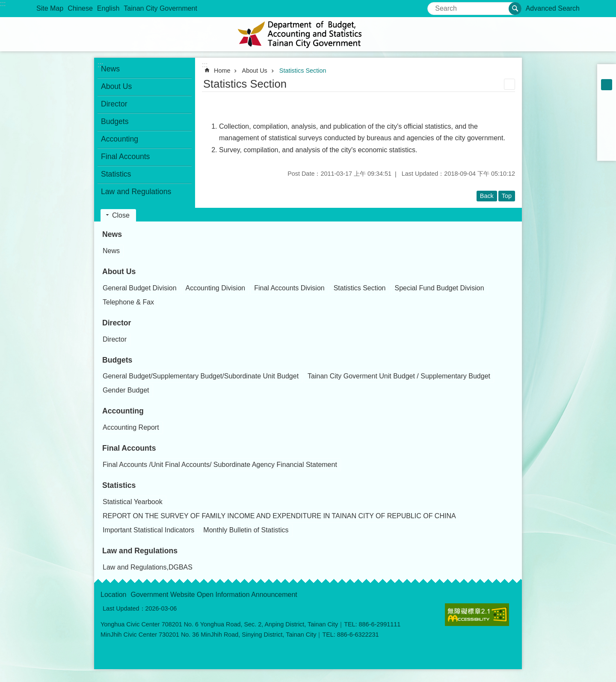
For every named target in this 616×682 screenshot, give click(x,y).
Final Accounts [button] (125, 156)
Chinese (80, 8)
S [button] (607, 74)
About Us (255, 71)
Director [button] (114, 104)
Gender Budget (126, 390)
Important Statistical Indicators (148, 530)
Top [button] (507, 196)
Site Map (50, 8)
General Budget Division (140, 288)
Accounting (123, 411)
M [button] (607, 85)
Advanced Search (553, 8)
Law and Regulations (140, 551)
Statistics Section (303, 71)
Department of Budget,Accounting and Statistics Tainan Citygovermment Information (308, 34)
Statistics (119, 485)
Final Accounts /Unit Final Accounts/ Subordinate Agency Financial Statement (220, 465)
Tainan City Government (160, 8)
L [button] (607, 96)
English (108, 8)
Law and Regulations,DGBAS (148, 567)
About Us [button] (116, 86)
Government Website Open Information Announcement (214, 595)
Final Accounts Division (289, 288)
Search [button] (515, 9)
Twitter (607, 129)
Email (607, 151)
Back (487, 196)
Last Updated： (124, 608)
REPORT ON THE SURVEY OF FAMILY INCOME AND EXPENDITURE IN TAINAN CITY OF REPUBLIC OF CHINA (279, 516)
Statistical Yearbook (133, 502)
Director (117, 323)
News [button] (110, 69)
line (607, 140)
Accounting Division (216, 288)
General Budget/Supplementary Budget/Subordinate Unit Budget (201, 376)
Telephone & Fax (128, 302)
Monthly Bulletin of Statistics (246, 530)
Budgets (117, 360)
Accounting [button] (120, 139)
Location (114, 595)
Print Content (509, 84)
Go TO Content (4, 4)
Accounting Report (131, 427)
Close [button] (121, 215)
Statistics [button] (116, 174)
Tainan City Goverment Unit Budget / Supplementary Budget (399, 376)
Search (438, 6)
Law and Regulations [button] (136, 192)
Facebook (607, 107)
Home (222, 71)
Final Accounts (129, 448)
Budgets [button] (115, 121)
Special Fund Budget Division (440, 288)
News (112, 234)
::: (3, 4)
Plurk (607, 118)
